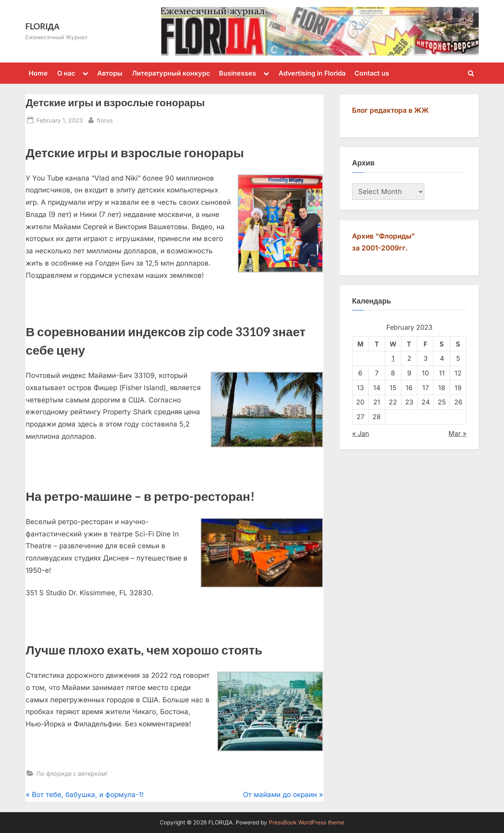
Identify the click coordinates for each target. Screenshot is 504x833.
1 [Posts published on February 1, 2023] (393, 358)
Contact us (372, 73)
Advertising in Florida (312, 73)
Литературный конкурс (171, 73)
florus (105, 119)
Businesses (238, 73)
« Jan (361, 433)
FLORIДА (42, 26)
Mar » (457, 433)
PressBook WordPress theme (307, 822)
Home (38, 73)
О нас (66, 73)
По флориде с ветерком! (72, 774)
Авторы (110, 73)
